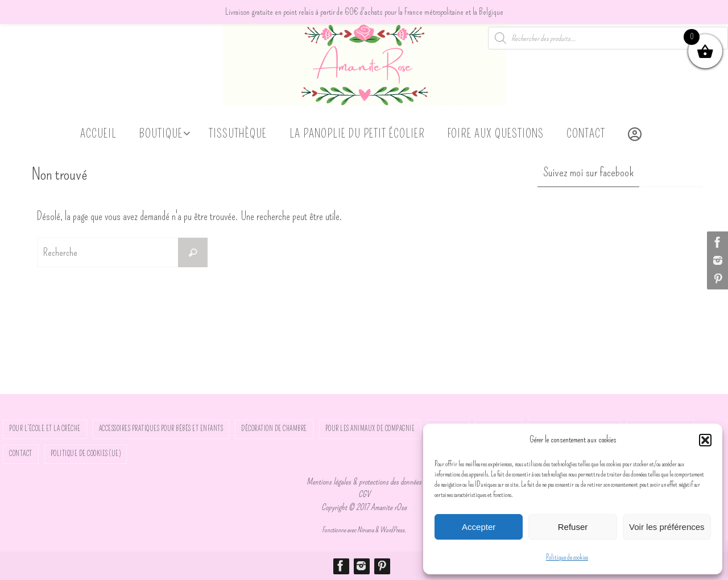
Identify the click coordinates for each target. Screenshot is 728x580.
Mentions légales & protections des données (364, 482)
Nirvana (365, 530)
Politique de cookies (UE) (86, 454)
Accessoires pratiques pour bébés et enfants (161, 429)
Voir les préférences (667, 527)
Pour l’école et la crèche (45, 429)
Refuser (573, 527)
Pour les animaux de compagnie (370, 429)
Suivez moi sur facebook (588, 172)
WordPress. (393, 530)
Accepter (479, 527)
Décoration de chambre (274, 429)
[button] (705, 440)
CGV (364, 494)
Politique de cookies (567, 557)
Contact (21, 454)
